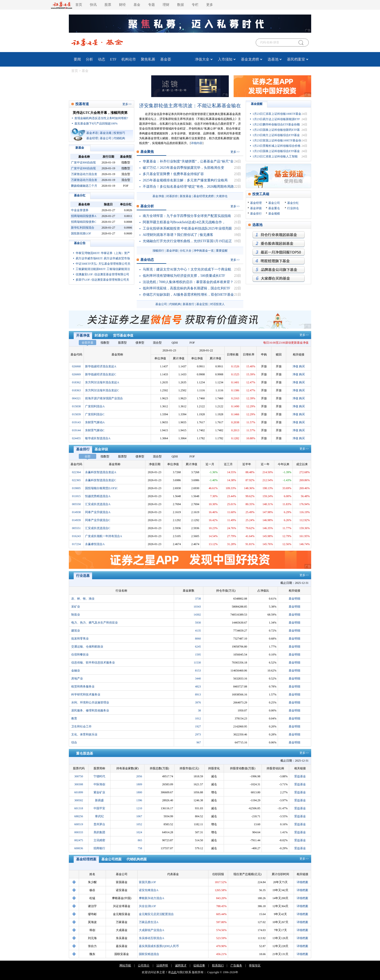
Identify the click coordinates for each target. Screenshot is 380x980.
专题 (151, 5)
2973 (198, 734)
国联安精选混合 (149, 954)
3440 (198, 679)
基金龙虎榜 (250, 59)
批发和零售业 (80, 639)
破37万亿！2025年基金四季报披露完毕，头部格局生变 (183, 168)
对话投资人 (217, 304)
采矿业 (76, 607)
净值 (295, 366)
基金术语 (92, 133)
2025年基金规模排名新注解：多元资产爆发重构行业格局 (185, 180)
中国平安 (99, 808)
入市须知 (225, 59)
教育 (74, 718)
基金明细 (294, 599)
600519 (79, 824)
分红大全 (186, 251)
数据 (181, 5)
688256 (79, 816)
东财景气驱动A (95, 422)
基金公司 (106, 138)
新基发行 (189, 304)
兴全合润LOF (147, 906)
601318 (79, 808)
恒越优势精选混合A (98, 496)
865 (140, 840)
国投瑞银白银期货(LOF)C (101, 488)
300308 (79, 784)
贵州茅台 (99, 824)
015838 (76, 406)
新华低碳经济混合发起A (101, 366)
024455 (76, 438)
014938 (76, 512)
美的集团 (99, 832)
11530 (197, 663)
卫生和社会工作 (81, 726)
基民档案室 (296, 59)
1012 (198, 718)
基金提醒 (257, 104)
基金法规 (106, 133)
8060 (198, 639)
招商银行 (99, 848)
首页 (79, 5)
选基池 (273, 59)
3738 (198, 599)
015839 (76, 414)
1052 (139, 824)
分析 (89, 59)
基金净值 (158, 196)
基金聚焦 (147, 152)
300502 (79, 800)
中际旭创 (99, 784)
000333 (79, 832)
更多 (210, 5)
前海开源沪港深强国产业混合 (104, 398)
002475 (79, 840)
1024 (139, 832)
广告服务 (236, 965)
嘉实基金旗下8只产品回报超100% (96, 123)
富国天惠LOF (147, 882)
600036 (79, 848)
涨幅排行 (158, 251)
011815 (76, 496)
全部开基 (87, 343)
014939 (76, 520)
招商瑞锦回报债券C (84, 222)
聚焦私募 (148, 59)
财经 (122, 5)
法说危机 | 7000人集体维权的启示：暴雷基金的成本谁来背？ (188, 282)
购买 (302, 366)
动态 (102, 59)
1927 (198, 726)
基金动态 (147, 260)
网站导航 (125, 965)
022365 (76, 480)
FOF (192, 343)
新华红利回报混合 (83, 228)
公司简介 (144, 965)
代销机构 (119, 138)
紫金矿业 (99, 792)
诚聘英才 (181, 965)
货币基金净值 (123, 336)
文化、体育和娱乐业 (84, 734)
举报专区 (255, 965)
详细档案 (302, 882)
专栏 (195, 5)
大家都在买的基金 (279, 278)
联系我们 (218, 965)
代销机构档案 (137, 859)
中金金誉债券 (80, 210)
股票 (108, 5)
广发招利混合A (95, 406)
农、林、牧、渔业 (83, 599)
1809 (139, 784)
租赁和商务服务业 (83, 687)
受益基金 (300, 776)
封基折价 (172, 196)
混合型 (157, 343)
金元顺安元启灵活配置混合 (156, 914)
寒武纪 (99, 816)
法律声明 (162, 965)
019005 (76, 488)
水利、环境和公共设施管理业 (90, 702)
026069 (76, 374)
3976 (198, 702)
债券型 (140, 343)
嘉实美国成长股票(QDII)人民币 (159, 946)
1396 (139, 800)
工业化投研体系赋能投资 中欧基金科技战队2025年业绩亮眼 (187, 228)
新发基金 (186, 196)
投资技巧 (119, 133)
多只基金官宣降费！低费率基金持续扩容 (173, 174)
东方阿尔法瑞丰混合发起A (102, 382)
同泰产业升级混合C (98, 520)
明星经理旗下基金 (279, 261)
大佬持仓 (222, 196)
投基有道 (82, 104)
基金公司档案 (111, 859)
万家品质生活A (149, 922)
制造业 (76, 615)
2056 (139, 776)
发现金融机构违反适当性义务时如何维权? (101, 118)
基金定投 (202, 304)
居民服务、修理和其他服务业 (90, 710)
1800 (139, 792)
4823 (198, 687)
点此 (174, 972)
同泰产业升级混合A (98, 512)
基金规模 (274, 214)
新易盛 (99, 800)
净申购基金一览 (204, 251)
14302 (197, 615)
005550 (76, 504)
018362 (76, 382)
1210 (139, 808)
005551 (76, 528)
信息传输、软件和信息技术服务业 (93, 663)
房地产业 (77, 679)
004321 (76, 398)
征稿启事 (199, 965)
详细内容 (197, 143)
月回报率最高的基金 (279, 252)
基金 (137, 5)
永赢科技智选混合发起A (101, 472)
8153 (198, 671)
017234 (76, 544)
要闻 (77, 59)
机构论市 (129, 59)
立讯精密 (99, 840)
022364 (76, 472)
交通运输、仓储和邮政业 (87, 647)
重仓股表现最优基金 (279, 244)
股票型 (122, 343)
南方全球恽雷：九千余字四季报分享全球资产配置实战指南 (187, 216)
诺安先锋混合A (149, 890)
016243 (76, 536)
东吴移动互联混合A (152, 938)
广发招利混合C (95, 414)
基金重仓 (274, 208)
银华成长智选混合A (98, 438)
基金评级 (172, 251)
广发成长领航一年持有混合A (104, 536)
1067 (139, 816)
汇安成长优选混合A (98, 504)
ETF (113, 59)
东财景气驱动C (95, 430)
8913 (198, 694)
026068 (76, 366)
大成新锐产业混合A (152, 930)
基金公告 (80, 243)
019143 (76, 422)
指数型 (105, 343)
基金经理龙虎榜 (204, 196)
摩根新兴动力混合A (152, 898)
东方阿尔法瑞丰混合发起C (102, 390)
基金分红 (80, 195)
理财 (166, 5)
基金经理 (92, 138)
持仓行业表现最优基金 (279, 235)
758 (140, 848)
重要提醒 (222, 251)
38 (199, 710)
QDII (175, 343)
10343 (197, 607)
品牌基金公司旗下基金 (279, 270)
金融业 (76, 671)
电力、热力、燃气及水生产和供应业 (95, 623)
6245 (198, 647)
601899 (79, 792)
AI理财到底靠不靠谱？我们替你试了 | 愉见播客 (178, 235)
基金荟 (166, 59)
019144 (76, 430)
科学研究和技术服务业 (86, 694)
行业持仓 (293, 208)
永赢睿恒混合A (95, 544)
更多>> (304, 335)
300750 (79, 776)
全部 (87, 456)
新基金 (80, 148)
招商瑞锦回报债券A (84, 216)
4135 (198, 631)
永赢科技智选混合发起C (101, 480)
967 (199, 742)
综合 (74, 742)
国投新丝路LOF (81, 233)
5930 (198, 623)
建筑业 (76, 631)
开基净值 (83, 336)
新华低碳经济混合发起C (101, 374)
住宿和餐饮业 (80, 655)
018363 (76, 390)
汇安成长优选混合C (98, 528)
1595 (198, 655)
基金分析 (147, 206)
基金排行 (256, 214)
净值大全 (202, 59)
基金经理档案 (86, 859)
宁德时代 (99, 776)
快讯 (93, 5)
